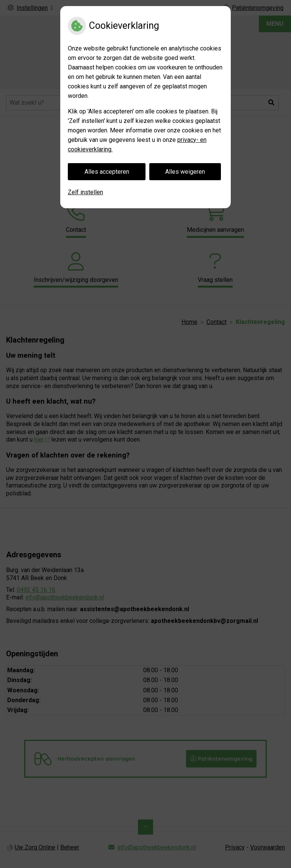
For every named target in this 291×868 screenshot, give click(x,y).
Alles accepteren (107, 172)
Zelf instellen (85, 192)
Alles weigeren (185, 172)
